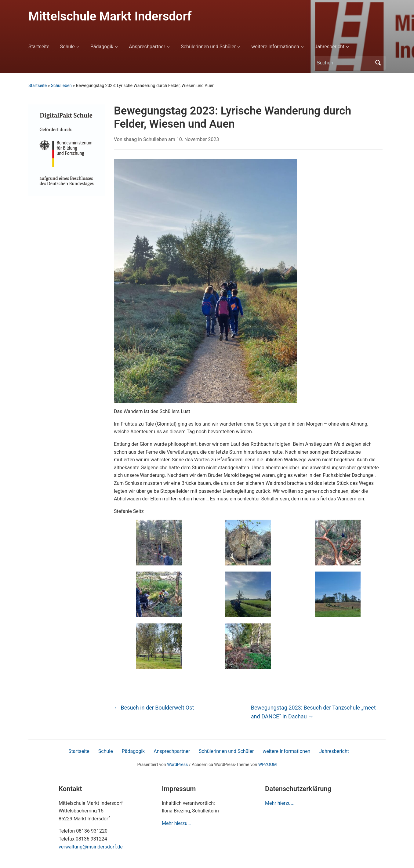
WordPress (177, 764)
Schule (67, 47)
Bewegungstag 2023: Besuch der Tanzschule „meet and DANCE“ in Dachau (313, 712)
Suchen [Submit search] (378, 63)
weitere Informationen (275, 47)
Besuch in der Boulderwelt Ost (154, 708)
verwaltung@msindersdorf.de (91, 847)
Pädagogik (102, 47)
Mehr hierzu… (176, 823)
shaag (130, 139)
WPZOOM (268, 764)
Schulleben (61, 85)
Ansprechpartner (147, 47)
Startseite (39, 47)
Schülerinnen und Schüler (208, 47)
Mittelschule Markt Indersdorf (110, 16)
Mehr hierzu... (280, 803)
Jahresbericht (330, 47)
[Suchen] (344, 63)
